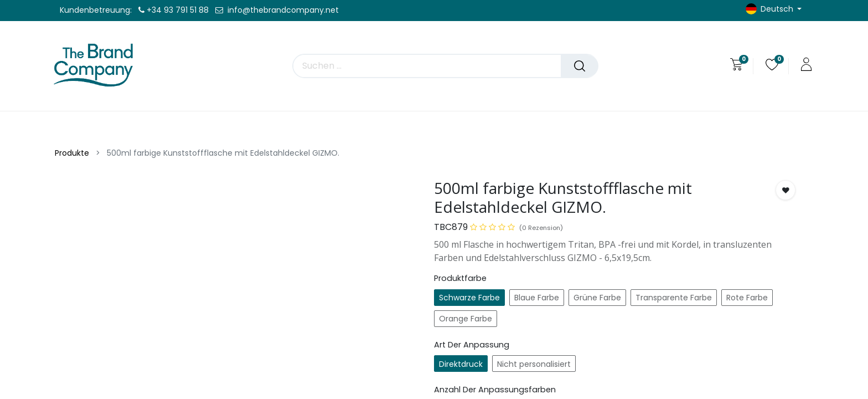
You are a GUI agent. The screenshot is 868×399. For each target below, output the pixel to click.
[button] (786, 190)
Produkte (72, 153)
